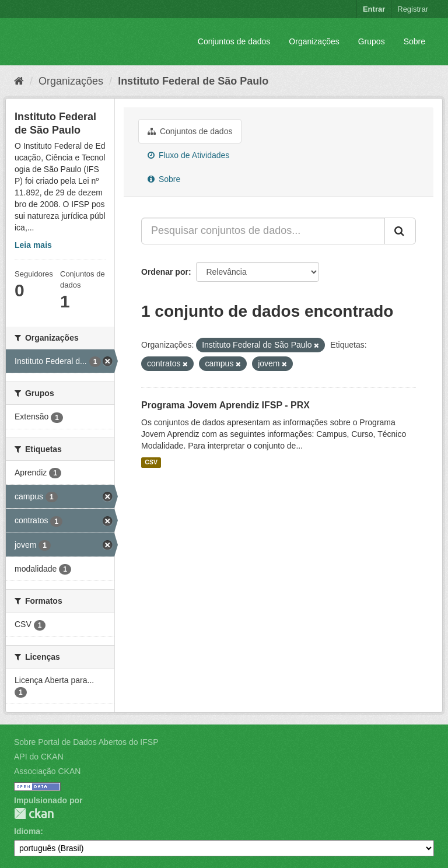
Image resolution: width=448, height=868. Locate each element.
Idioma (27, 831)
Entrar (374, 9)
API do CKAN (39, 757)
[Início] (19, 81)
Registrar (413, 9)
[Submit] (400, 231)
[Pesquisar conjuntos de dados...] (263, 231)
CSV (151, 463)
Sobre (414, 41)
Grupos (372, 41)
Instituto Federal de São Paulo (193, 81)
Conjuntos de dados (234, 41)
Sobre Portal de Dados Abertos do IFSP (86, 742)
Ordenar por (165, 272)
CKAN (34, 813)
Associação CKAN (47, 771)
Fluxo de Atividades (188, 155)
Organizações (314, 41)
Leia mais (33, 245)
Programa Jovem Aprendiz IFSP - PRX (225, 405)
